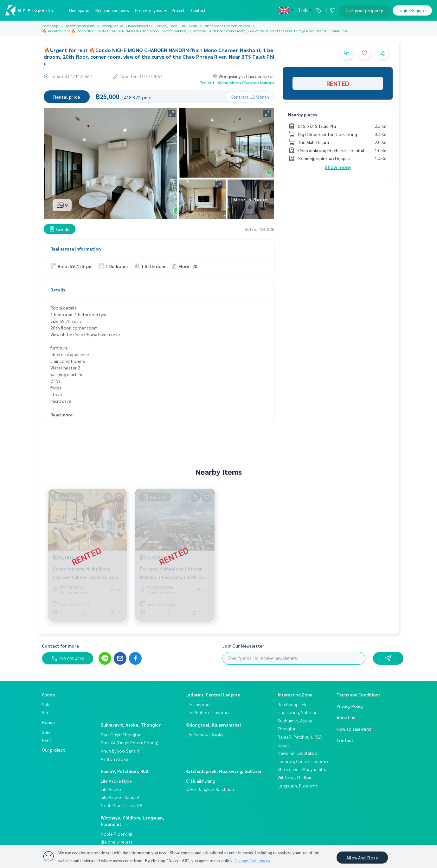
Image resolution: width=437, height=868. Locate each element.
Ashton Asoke (115, 759)
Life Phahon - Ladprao (207, 712)
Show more (338, 167)
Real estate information (76, 249)
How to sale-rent (354, 729)
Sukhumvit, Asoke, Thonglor (131, 725)
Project (178, 10)
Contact (198, 10)
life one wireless (117, 842)
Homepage (79, 10)
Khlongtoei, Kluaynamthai (213, 725)
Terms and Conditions (359, 695)
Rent (46, 712)
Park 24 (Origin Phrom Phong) (130, 742)
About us (346, 717)
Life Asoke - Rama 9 (120, 797)
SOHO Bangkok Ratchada (210, 789)
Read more (61, 414)
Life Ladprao (198, 704)
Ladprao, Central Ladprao (213, 695)
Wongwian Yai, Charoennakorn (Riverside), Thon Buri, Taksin (149, 26)
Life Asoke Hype (116, 781)
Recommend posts (112, 10)
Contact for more (60, 646)
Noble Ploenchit (117, 834)
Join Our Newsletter (243, 646)
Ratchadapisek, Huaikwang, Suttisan (224, 771)
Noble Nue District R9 (122, 805)
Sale (46, 704)
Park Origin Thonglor (121, 734)
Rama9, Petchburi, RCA (125, 771)
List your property (365, 10)
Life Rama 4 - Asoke (205, 734)
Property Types (150, 10)
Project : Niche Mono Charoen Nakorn (237, 82)
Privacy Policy (350, 706)
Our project (53, 750)
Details (58, 290)
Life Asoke (111, 789)
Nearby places (302, 114)
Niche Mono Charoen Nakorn (227, 26)
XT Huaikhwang (200, 781)
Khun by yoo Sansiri (120, 751)
